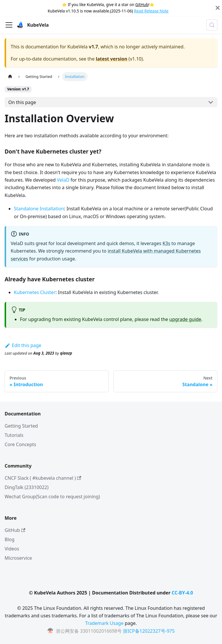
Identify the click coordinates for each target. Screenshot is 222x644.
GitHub (142, 4)
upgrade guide (185, 319)
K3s (166, 243)
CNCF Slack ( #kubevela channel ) (43, 478)
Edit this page (23, 345)
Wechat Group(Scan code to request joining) (52, 497)
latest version (111, 59)
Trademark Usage (104, 623)
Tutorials (14, 435)
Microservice (18, 558)
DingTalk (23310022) (27, 487)
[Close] (218, 8)
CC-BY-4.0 (182, 593)
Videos (12, 549)
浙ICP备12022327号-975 (149, 631)
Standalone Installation (39, 209)
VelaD (63, 180)
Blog (10, 539)
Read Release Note (151, 11)
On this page (22, 102)
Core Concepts (20, 444)
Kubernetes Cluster (35, 292)
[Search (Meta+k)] (212, 25)
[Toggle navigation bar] (9, 25)
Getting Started (21, 426)
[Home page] (10, 77)
